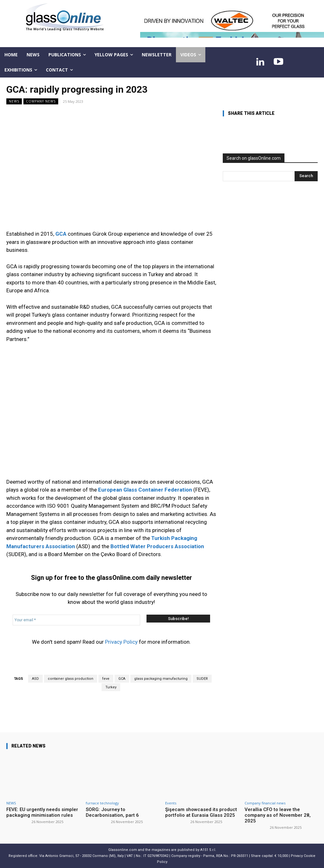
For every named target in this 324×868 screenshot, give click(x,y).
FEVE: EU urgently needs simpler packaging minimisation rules (42, 812)
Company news (41, 101)
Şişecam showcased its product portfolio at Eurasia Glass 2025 (201, 812)
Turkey (111, 687)
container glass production (71, 679)
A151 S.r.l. (208, 850)
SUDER (202, 679)
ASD (35, 679)
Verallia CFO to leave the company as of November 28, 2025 (278, 815)
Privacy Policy (121, 642)
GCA (122, 679)
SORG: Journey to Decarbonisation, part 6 (112, 812)
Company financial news (265, 803)
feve (106, 679)
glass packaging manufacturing (161, 679)
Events (171, 803)
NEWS (14, 101)
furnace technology (102, 803)
